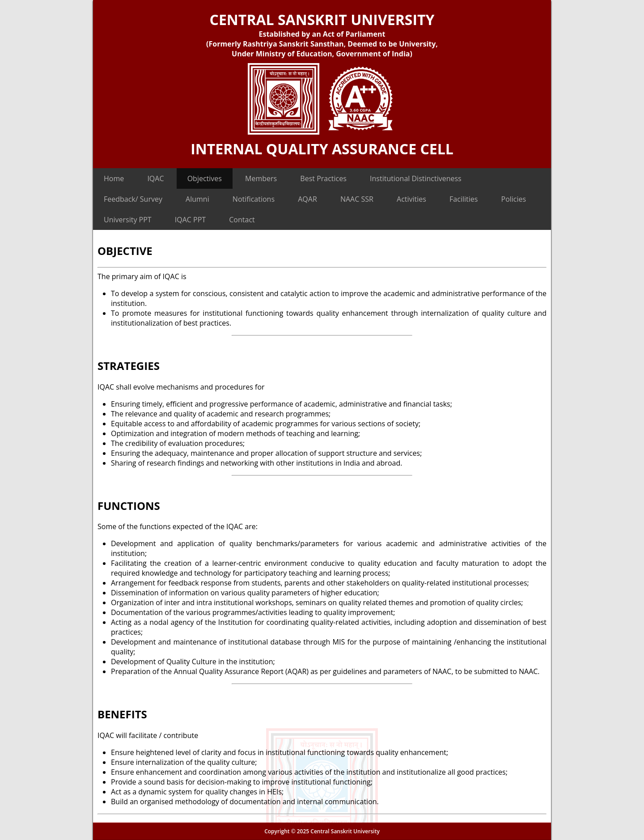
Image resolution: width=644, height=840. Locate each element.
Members (261, 178)
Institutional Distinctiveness (416, 178)
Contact (242, 220)
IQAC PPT (190, 220)
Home (114, 178)
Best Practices (323, 178)
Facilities (464, 199)
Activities (411, 199)
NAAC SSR (357, 199)
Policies (514, 199)
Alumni (197, 199)
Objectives (205, 178)
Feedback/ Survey (133, 199)
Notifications (254, 199)
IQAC (155, 178)
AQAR (307, 199)
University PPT (128, 220)
